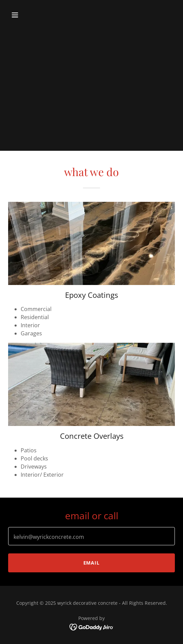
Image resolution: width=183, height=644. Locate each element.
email (92, 563)
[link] (92, 627)
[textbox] (91, 536)
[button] (27, 15)
